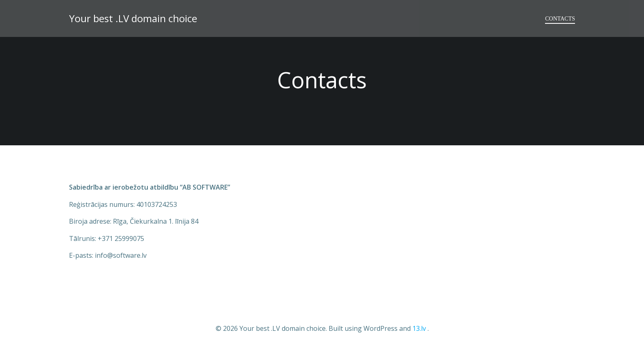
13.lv (419, 328)
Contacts (560, 19)
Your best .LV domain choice (133, 18)
